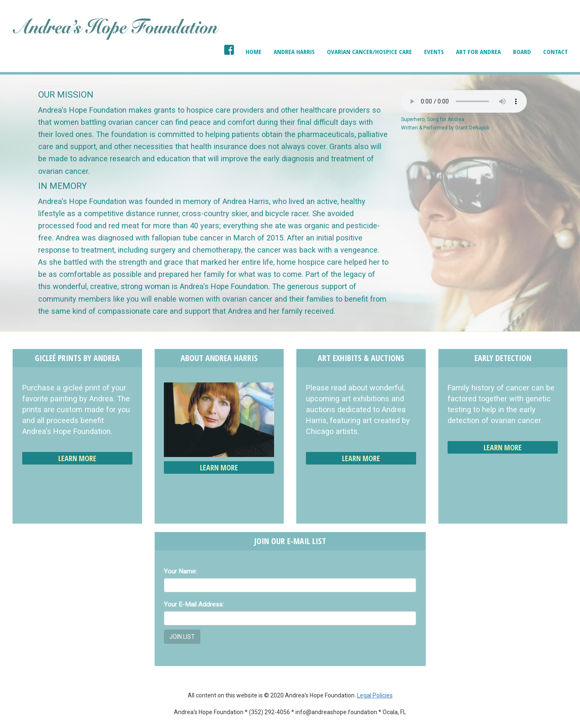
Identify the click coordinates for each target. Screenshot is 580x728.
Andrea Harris (294, 52)
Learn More (77, 458)
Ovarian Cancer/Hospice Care (369, 52)
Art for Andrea (478, 52)
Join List (182, 637)
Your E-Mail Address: (194, 604)
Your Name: (180, 571)
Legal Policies (375, 695)
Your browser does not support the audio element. (464, 101)
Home (254, 52)
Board (522, 52)
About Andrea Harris (219, 358)
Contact (555, 52)
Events (434, 52)
